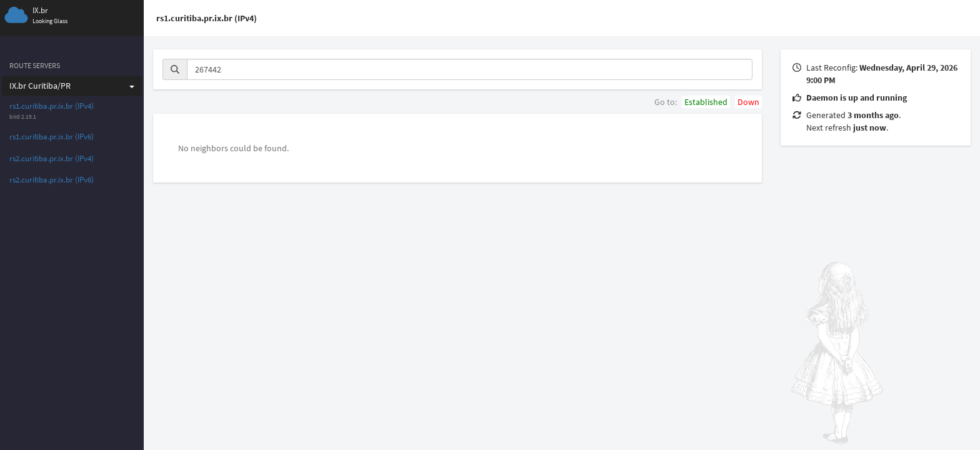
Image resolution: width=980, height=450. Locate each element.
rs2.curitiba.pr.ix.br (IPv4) (52, 158)
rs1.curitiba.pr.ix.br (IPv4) (52, 106)
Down (748, 102)
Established (706, 102)
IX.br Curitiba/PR (72, 86)
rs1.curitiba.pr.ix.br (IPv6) (52, 137)
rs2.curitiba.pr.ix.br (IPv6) (52, 180)
